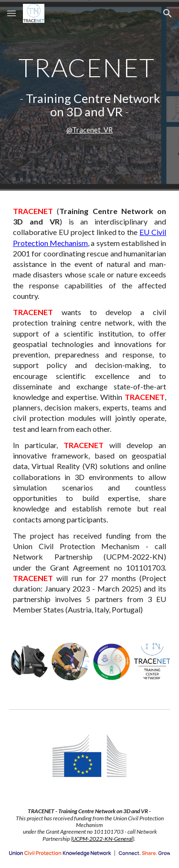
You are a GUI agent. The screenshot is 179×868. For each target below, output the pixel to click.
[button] (11, 13)
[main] (90, 96)
